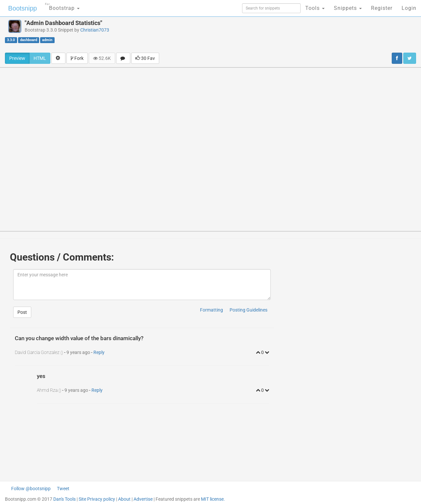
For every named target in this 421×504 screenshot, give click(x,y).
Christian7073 (95, 30)
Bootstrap (61, 6)
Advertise (143, 499)
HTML (40, 58)
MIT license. (213, 499)
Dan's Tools (64, 499)
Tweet (63, 489)
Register (382, 8)
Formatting (211, 310)
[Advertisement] (265, 35)
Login (409, 8)
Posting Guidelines (248, 310)
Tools (315, 8)
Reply (99, 352)
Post (22, 312)
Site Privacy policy (97, 499)
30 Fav (145, 58)
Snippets (348, 8)
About (124, 499)
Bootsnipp (22, 8)
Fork (77, 58)
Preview (17, 58)
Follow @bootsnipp (31, 489)
